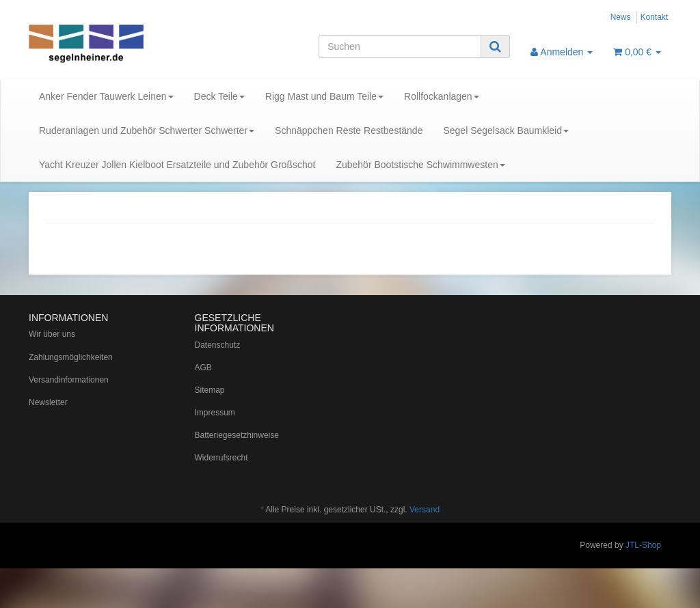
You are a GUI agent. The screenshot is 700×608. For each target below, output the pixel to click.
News (621, 17)
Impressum (215, 413)
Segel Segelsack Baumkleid (506, 130)
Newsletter (48, 402)
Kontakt (654, 17)
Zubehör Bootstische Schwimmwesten (420, 165)
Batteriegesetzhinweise (237, 435)
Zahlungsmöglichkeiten (71, 357)
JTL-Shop (643, 545)
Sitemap (210, 390)
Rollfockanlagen (442, 96)
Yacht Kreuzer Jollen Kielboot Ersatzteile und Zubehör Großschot (177, 165)
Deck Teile (219, 96)
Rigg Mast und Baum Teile (324, 96)
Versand (425, 510)
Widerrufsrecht (221, 458)
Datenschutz (218, 345)
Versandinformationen (69, 380)
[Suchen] (400, 46)
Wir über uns (52, 334)
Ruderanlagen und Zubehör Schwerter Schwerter (147, 130)
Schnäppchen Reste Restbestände (349, 130)
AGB (203, 368)
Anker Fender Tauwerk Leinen (106, 96)
